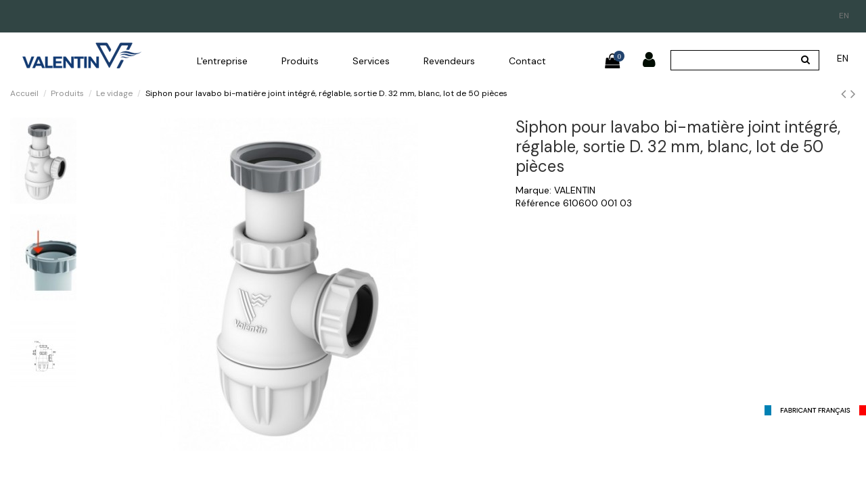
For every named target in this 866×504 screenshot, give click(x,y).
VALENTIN (575, 190)
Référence (538, 203)
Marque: (533, 190)
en (844, 16)
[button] (222, 61)
